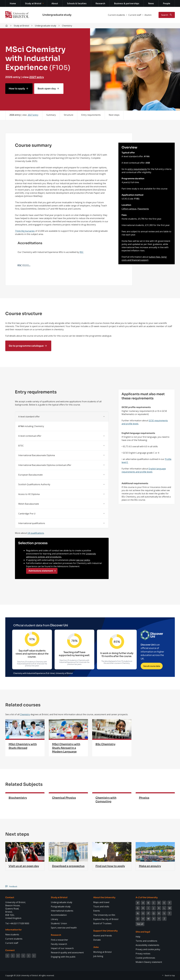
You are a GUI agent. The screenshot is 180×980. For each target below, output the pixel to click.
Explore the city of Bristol (106, 919)
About (55, 3)
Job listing (98, 956)
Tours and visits (101, 906)
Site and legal (143, 932)
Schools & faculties (77, 3)
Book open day (47, 89)
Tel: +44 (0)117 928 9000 (17, 923)
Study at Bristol (33, 3)
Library (54, 919)
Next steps (114, 115)
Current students (116, 15)
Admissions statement (41, 571)
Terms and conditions (146, 941)
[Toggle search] (167, 15)
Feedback (13, 887)
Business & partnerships (127, 3)
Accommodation (59, 915)
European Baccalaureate (30, 475)
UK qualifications (36, 533)
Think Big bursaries (25, 231)
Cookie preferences (145, 958)
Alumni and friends (103, 936)
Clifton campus (129, 209)
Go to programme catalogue (26, 346)
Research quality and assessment (67, 953)
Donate (97, 940)
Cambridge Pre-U (27, 514)
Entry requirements (91, 115)
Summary (51, 115)
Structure (69, 115)
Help (138, 937)
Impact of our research (62, 948)
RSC (82, 252)
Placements (143, 209)
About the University (104, 897)
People (167, 3)
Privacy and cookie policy (148, 949)
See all (140, 924)
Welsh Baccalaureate (29, 504)
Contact (10, 897)
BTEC (21, 446)
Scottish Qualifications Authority (34, 484)
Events (97, 911)
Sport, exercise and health (64, 928)
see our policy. (83, 560)
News (151, 3)
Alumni (148, 15)
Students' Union (59, 923)
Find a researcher (59, 940)
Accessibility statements (147, 945)
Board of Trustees (102, 923)
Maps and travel (101, 902)
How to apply (17, 89)
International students (62, 911)
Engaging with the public (63, 957)
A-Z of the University (147, 897)
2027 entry (37, 77)
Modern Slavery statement (149, 962)
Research (100, 3)
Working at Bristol (102, 952)
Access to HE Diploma (29, 494)
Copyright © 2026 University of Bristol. (22, 975)
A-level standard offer (29, 417)
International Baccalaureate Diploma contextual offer (45, 465)
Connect (10, 950)
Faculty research (59, 944)
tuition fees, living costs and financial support (144, 258)
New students (12, 935)
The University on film (104, 915)
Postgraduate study (61, 906)
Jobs (96, 947)
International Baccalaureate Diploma (37, 455)
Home (13, 3)
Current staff (135, 15)
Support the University (105, 931)
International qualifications (32, 523)
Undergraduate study (57, 15)
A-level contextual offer (30, 436)
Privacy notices (143, 954)
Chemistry (25, 714)
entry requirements (137, 169)
